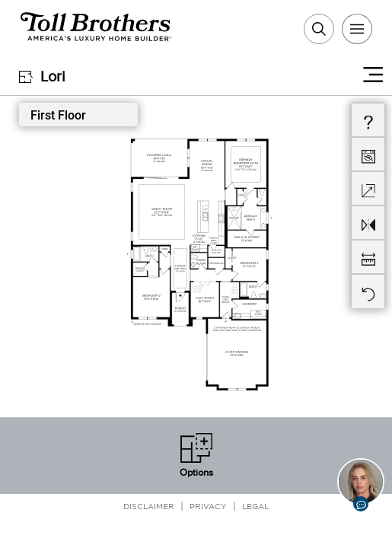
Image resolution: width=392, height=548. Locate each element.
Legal (255, 506)
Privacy (208, 506)
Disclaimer (149, 506)
